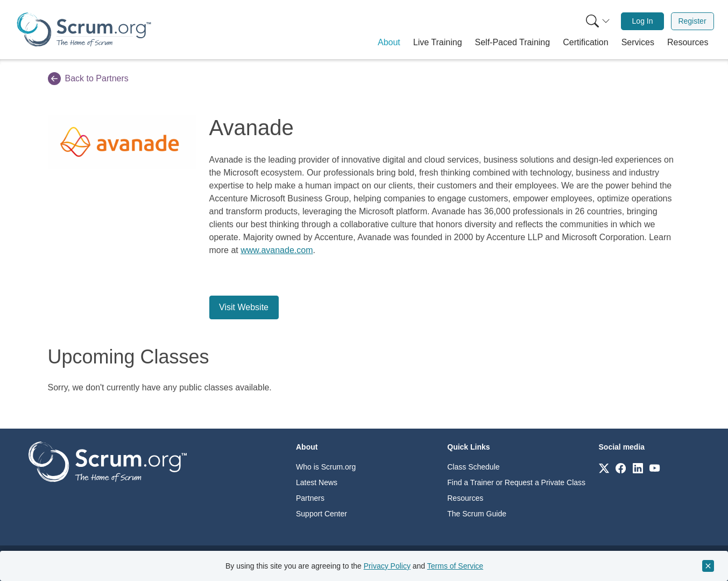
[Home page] (84, 29)
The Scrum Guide (477, 514)
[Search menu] (598, 21)
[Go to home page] (108, 461)
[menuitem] (597, 21)
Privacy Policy (387, 566)
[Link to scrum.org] (604, 468)
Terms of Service (455, 566)
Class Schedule (473, 467)
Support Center (321, 514)
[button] (389, 43)
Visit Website (244, 307)
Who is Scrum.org (326, 467)
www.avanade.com (277, 250)
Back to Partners (88, 79)
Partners (310, 498)
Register (692, 21)
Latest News (317, 482)
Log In (643, 21)
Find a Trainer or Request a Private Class (516, 482)
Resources (465, 498)
